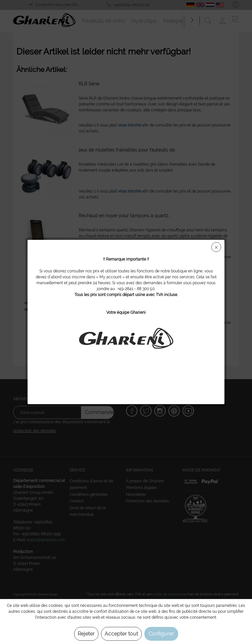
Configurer (161, 634)
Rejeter (86, 634)
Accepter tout (121, 634)
